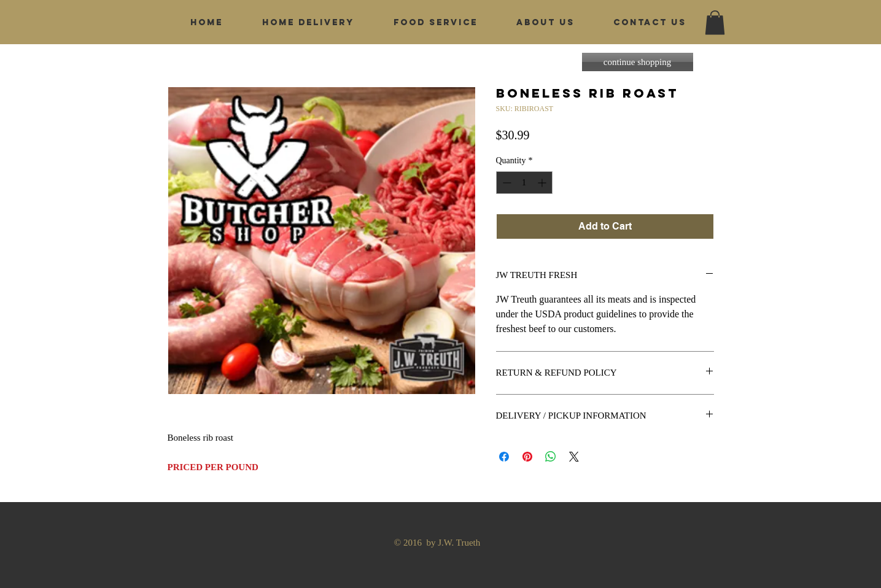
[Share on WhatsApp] (551, 457)
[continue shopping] (638, 62)
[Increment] (543, 183)
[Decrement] (506, 183)
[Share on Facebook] (504, 457)
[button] (715, 22)
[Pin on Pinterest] (527, 457)
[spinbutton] (524, 183)
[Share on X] (574, 457)
